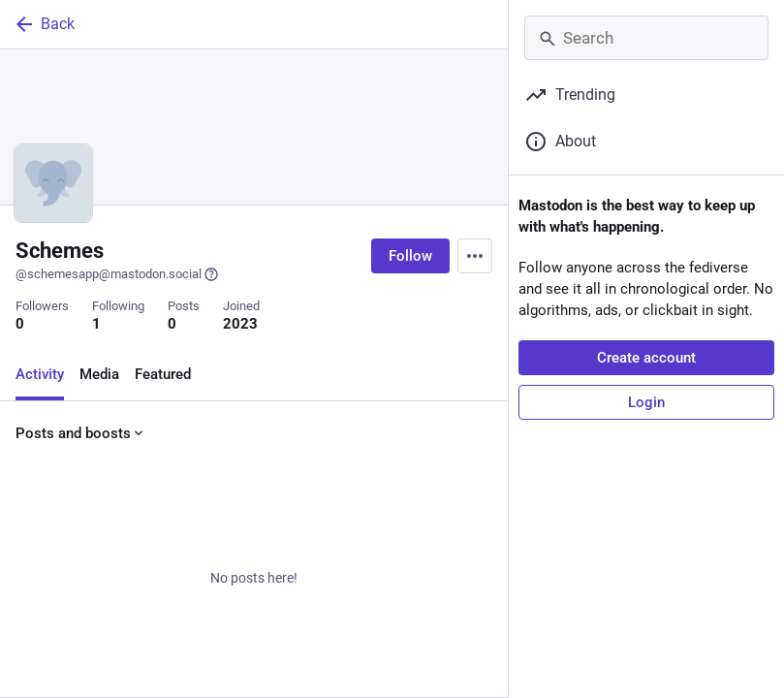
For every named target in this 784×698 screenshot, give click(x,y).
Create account (646, 358)
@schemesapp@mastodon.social (117, 274)
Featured (163, 374)
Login (646, 402)
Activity (40, 374)
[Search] (646, 38)
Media (99, 374)
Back (44, 24)
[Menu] (475, 256)
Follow (410, 256)
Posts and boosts (81, 433)
